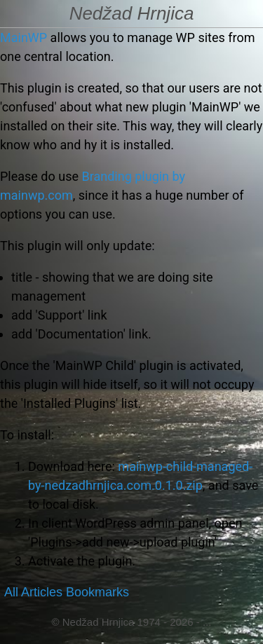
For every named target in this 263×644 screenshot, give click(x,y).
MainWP (23, 37)
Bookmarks (97, 592)
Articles (42, 592)
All (11, 592)
